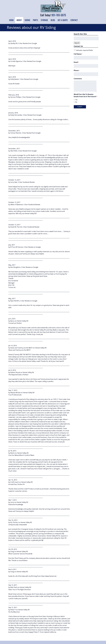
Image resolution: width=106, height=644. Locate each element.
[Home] (53, 12)
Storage (44, 20)
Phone (77, 70)
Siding (27, 20)
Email (76, 62)
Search (77, 43)
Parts (35, 20)
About (19, 20)
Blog (53, 20)
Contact (74, 20)
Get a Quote (63, 20)
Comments (78, 79)
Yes (76, 100)
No (76, 102)
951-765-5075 (59, 15)
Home (11, 20)
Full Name (78, 54)
